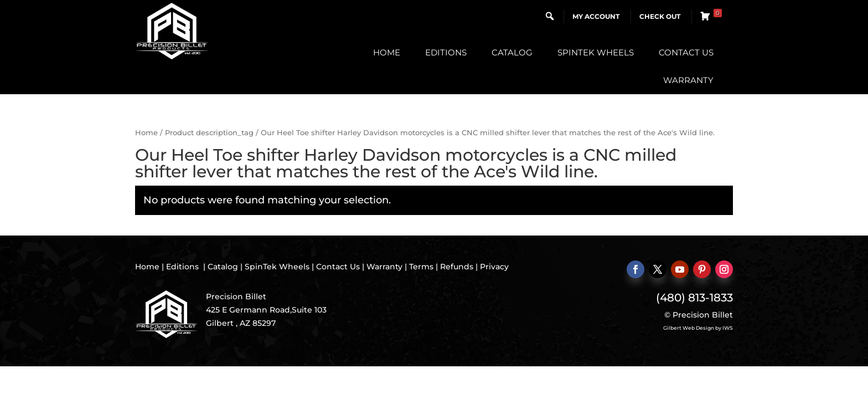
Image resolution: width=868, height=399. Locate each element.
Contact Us (686, 52)
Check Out (660, 16)
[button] (550, 16)
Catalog (512, 52)
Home (387, 52)
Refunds (457, 267)
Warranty (688, 80)
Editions (446, 52)
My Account (596, 16)
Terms (421, 267)
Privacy (494, 267)
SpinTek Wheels (596, 52)
